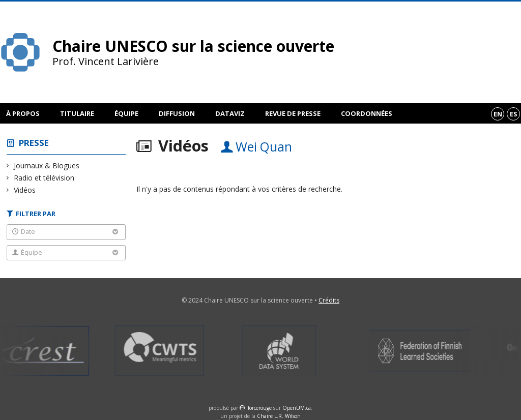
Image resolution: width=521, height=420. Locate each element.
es (514, 114)
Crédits (329, 300)
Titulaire (77, 113)
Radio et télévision (44, 178)
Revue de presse (293, 113)
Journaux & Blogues (47, 166)
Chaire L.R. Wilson (279, 416)
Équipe (126, 113)
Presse (34, 143)
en (498, 114)
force (260, 408)
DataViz (230, 113)
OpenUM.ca (297, 408)
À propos (23, 113)
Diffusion (177, 113)
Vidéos (25, 190)
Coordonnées (367, 113)
